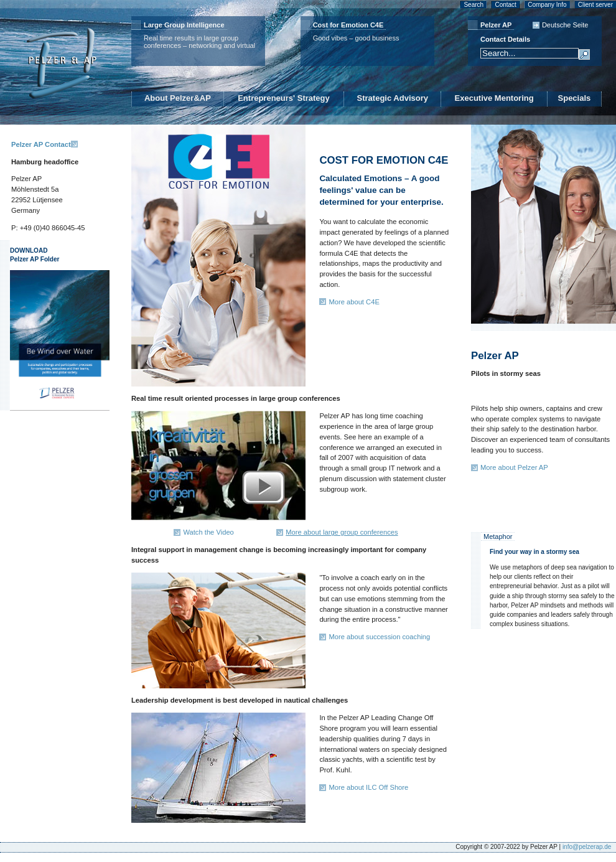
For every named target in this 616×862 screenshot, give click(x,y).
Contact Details (505, 39)
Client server (595, 5)
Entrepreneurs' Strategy (284, 98)
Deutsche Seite (565, 25)
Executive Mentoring (494, 98)
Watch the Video (208, 532)
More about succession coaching (379, 637)
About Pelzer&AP (178, 98)
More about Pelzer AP (514, 467)
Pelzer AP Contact (41, 144)
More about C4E (354, 302)
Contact (505, 5)
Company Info (547, 5)
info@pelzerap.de (587, 847)
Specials (575, 98)
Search (474, 5)
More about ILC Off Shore (368, 787)
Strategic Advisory (393, 98)
